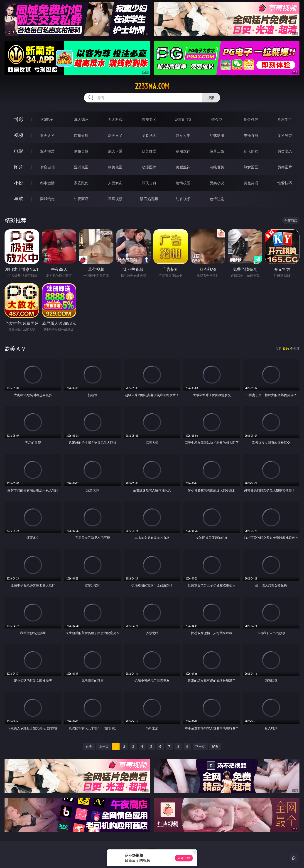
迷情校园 (183, 183)
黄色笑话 (251, 183)
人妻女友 (115, 183)
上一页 (104, 746)
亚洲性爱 (47, 151)
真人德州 (81, 119)
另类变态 (285, 151)
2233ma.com (152, 86)
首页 (89, 746)
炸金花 (217, 119)
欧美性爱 (149, 151)
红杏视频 (183, 199)
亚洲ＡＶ (47, 135)
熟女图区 (251, 167)
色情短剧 (217, 199)
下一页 (200, 746)
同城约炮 (47, 199)
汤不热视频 (149, 199)
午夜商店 (81, 199)
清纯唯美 (217, 167)
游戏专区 (149, 119)
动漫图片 (149, 167)
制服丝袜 (183, 151)
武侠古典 (149, 183)
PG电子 (47, 119)
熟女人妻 (183, 135)
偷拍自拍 (81, 151)
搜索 (211, 98)
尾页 (215, 746)
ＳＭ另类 (285, 135)
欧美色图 (115, 167)
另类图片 (285, 167)
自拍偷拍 (81, 135)
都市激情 (47, 183)
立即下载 (184, 858)
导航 (19, 199)
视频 (19, 135)
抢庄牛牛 (285, 119)
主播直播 (251, 135)
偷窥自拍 (47, 167)
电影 (19, 151)
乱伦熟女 (251, 151)
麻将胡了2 (183, 119)
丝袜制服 (217, 135)
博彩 (19, 119)
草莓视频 (115, 199)
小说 (19, 183)
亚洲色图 (81, 167)
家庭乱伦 (81, 183)
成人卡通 (115, 151)
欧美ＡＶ (115, 135)
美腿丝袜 (183, 167)
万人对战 (115, 119)
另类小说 (217, 183)
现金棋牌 (251, 119)
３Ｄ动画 (149, 135)
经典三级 (217, 151)
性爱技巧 (285, 183)
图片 (19, 167)
